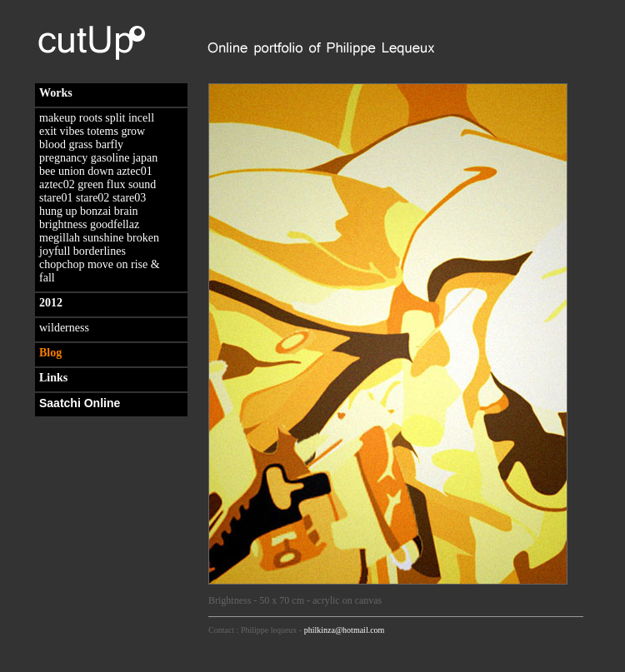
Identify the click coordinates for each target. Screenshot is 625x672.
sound (142, 184)
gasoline (110, 158)
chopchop (62, 264)
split (115, 118)
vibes (72, 131)
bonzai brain (109, 211)
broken (143, 238)
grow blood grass (92, 138)
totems (103, 131)
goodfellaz (115, 224)
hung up (58, 211)
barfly (110, 144)
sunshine (104, 238)
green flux (101, 184)
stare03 (129, 198)
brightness (63, 224)
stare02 (92, 198)
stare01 (56, 198)
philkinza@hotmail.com (345, 630)
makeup (57, 118)
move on (108, 264)
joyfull (55, 251)
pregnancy (63, 158)
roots (91, 118)
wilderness (64, 328)
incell (141, 118)
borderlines (100, 251)
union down (86, 171)
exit (48, 131)
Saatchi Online (80, 403)
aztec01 (135, 171)
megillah (60, 238)
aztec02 (57, 184)
